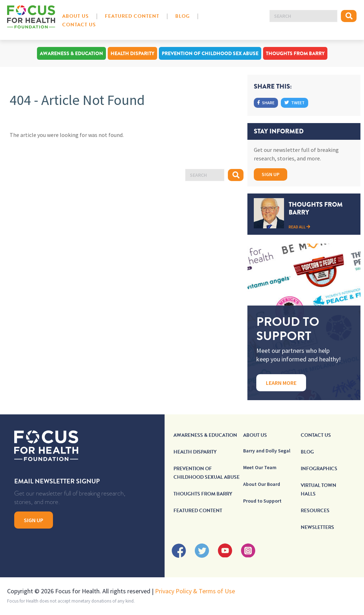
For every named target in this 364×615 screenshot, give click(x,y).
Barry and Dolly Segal (267, 451)
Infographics (319, 469)
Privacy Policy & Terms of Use (195, 591)
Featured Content (132, 16)
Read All (299, 227)
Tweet (295, 103)
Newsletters (317, 527)
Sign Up (271, 174)
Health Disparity (132, 53)
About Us (76, 16)
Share (266, 103)
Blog (183, 16)
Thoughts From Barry (295, 53)
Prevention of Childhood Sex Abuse (210, 53)
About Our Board (262, 484)
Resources (315, 511)
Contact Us (79, 25)
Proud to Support (262, 501)
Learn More (281, 383)
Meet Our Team (260, 467)
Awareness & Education (71, 53)
